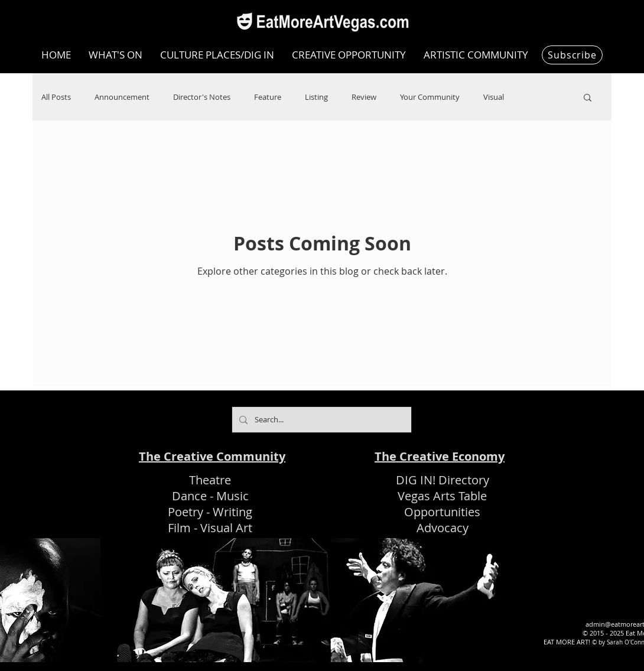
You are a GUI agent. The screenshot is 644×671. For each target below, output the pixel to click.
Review (364, 97)
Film (179, 528)
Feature (268, 97)
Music (232, 496)
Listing (316, 97)
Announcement (122, 97)
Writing (232, 512)
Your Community (430, 97)
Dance (189, 496)
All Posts (56, 97)
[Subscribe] (572, 55)
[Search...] (321, 420)
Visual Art (226, 528)
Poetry (186, 512)
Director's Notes (202, 97)
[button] (588, 98)
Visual (494, 97)
